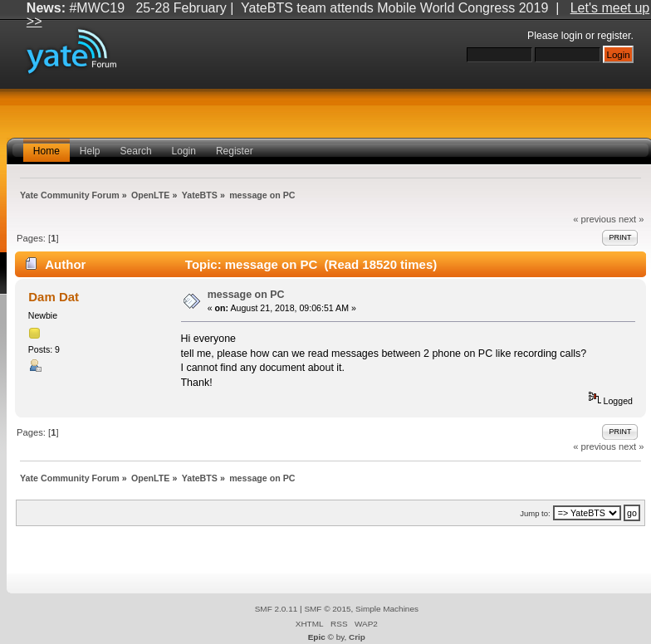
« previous (595, 219)
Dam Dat (54, 297)
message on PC (246, 295)
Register (235, 151)
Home (46, 151)
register (614, 36)
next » (631, 219)
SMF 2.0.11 (277, 609)
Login (184, 151)
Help (90, 151)
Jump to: (535, 513)
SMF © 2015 (327, 609)
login (572, 36)
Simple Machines (387, 609)
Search (136, 151)
